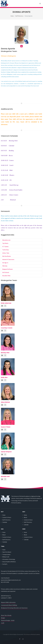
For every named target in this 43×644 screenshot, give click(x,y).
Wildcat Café (6, 557)
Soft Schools (6, 272)
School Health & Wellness (9, 562)
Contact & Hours (7, 517)
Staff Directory (19, 16)
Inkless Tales (6, 253)
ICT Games (5, 246)
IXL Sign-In (5, 263)
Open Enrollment (7, 552)
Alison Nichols (5, 402)
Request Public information (8, 602)
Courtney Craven (7, 328)
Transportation (6, 554)
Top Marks (5, 243)
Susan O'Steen (6, 427)
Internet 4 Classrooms (8, 259)
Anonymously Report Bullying (9, 605)
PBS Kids (5, 266)
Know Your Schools (6, 615)
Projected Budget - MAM (8, 620)
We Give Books (7, 256)
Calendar (5, 522)
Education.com (6, 240)
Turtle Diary (6, 250)
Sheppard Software (7, 269)
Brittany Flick (5, 353)
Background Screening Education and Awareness (14, 608)
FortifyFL (5, 564)
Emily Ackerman (6, 303)
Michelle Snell (5, 476)
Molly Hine (4, 377)
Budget (3, 618)
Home (12, 16)
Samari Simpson (6, 452)
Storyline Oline (6, 276)
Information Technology (9, 559)
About (25, 517)
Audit (3, 623)
